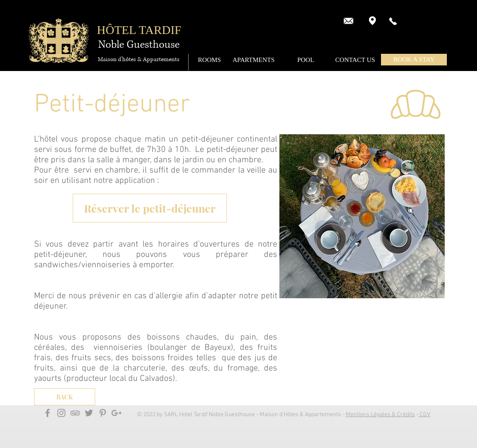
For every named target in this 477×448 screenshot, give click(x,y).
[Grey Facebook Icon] (48, 413)
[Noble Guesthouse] (139, 45)
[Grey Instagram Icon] (61, 413)
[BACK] (65, 397)
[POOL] (306, 60)
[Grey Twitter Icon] (89, 413)
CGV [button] (424, 415)
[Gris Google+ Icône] (116, 413)
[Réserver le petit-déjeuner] (150, 208)
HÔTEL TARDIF (139, 30)
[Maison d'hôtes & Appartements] (139, 59)
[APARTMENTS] (254, 60)
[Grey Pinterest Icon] (103, 413)
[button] (414, 60)
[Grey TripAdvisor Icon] (75, 413)
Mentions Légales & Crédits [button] (380, 415)
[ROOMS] (209, 60)
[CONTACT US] (355, 60)
